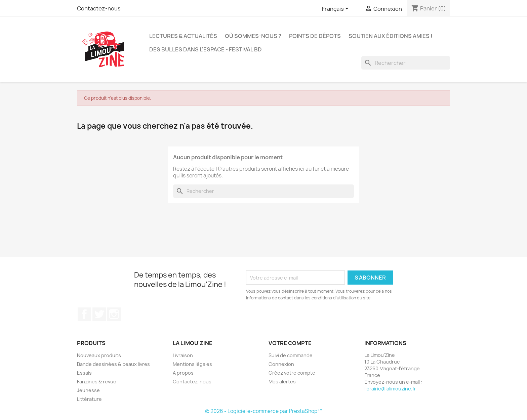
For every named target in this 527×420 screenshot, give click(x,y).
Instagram (114, 314)
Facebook (84, 314)
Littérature (89, 399)
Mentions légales (192, 364)
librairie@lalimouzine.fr (390, 389)
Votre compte (290, 343)
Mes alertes (282, 382)
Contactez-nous (99, 8)
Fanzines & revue (97, 382)
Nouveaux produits (99, 355)
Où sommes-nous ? (253, 36)
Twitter (99, 314)
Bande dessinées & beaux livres (113, 364)
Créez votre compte (292, 373)
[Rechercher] (406, 63)
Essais (84, 373)
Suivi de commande (291, 355)
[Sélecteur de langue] (336, 9)
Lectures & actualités (183, 36)
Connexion (281, 364)
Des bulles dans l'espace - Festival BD (206, 49)
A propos (183, 373)
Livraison (183, 355)
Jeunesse (88, 390)
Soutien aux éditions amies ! (391, 36)
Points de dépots (315, 36)
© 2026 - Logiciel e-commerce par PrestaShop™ (264, 411)
